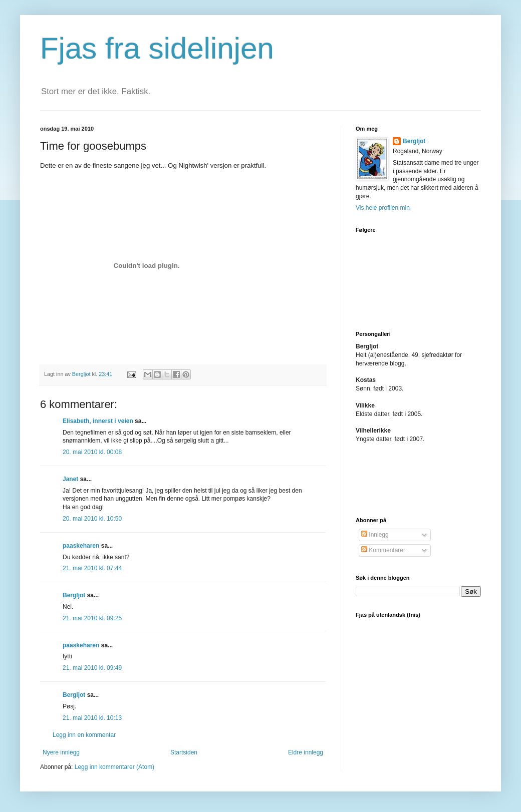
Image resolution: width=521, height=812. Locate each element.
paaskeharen (81, 546)
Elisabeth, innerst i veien (98, 421)
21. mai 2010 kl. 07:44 (92, 568)
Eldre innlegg (306, 752)
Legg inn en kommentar (84, 735)
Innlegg (375, 535)
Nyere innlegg (61, 752)
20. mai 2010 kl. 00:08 (92, 452)
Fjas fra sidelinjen (157, 48)
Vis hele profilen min (383, 208)
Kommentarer (383, 550)
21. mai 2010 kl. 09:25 (92, 618)
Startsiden (184, 752)
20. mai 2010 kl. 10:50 (92, 519)
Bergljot (74, 595)
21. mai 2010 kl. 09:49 (92, 668)
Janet (70, 479)
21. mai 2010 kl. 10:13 (92, 718)
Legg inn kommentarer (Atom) (114, 767)
